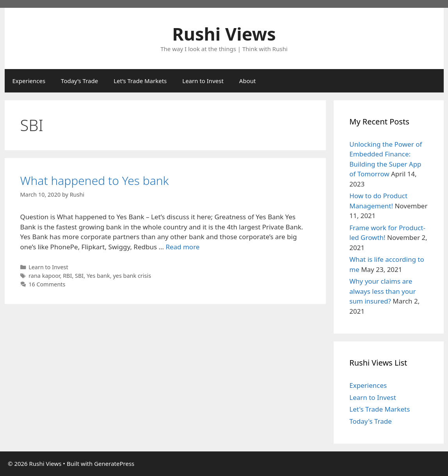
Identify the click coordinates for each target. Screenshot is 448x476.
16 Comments (47, 284)
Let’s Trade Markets (140, 81)
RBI (67, 276)
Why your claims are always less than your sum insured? (382, 291)
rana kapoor (44, 276)
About (248, 81)
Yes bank (98, 276)
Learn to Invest (203, 81)
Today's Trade (371, 421)
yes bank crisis (132, 276)
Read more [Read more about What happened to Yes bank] (182, 247)
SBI (79, 276)
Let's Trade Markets (380, 409)
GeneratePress (114, 464)
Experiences (29, 81)
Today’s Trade (79, 81)
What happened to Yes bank (95, 180)
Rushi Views (224, 34)
